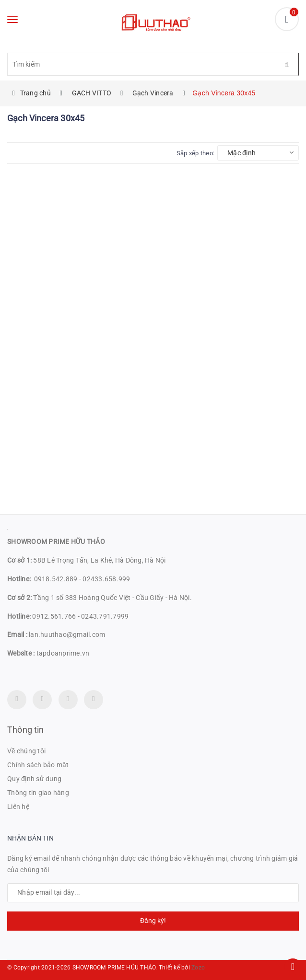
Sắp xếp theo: (195, 153)
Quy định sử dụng (34, 779)
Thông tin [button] (26, 730)
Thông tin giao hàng (38, 793)
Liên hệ (18, 807)
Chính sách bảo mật (38, 765)
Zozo (198, 968)
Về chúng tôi (26, 751)
